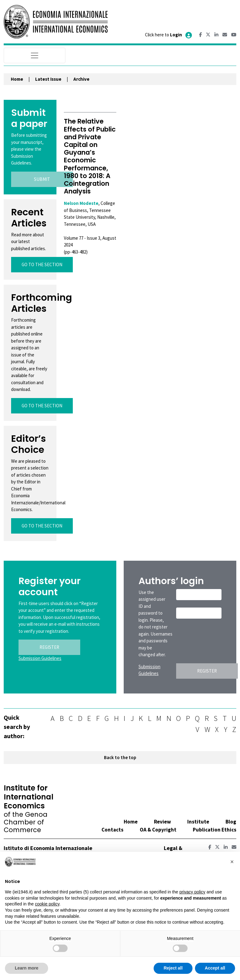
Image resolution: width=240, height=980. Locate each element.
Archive (81, 79)
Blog (231, 822)
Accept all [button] (215, 968)
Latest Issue (48, 79)
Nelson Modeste (81, 203)
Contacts (112, 830)
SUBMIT (42, 179)
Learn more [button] (27, 968)
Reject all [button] (173, 968)
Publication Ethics (215, 830)
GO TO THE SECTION (42, 264)
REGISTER (49, 647)
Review (162, 822)
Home (17, 79)
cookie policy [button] (47, 904)
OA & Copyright (158, 830)
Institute (198, 822)
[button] (232, 862)
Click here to (169, 35)
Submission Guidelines (40, 658)
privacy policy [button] (192, 892)
